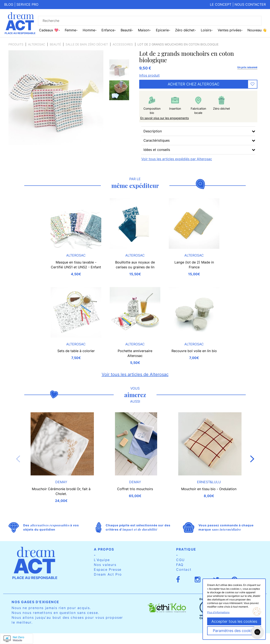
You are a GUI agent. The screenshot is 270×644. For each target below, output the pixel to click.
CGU (180, 560)
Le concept (221, 4)
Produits (16, 44)
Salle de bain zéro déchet (87, 44)
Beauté (55, 44)
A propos (104, 549)
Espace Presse (108, 569)
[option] (119, 69)
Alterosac (37, 44)
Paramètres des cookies (234, 631)
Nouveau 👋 (257, 30)
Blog (9, 4)
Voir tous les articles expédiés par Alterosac (177, 159)
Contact (184, 569)
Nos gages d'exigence (35, 602)
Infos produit (149, 75)
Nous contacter (250, 4)
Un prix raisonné (247, 67)
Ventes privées (229, 30)
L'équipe (102, 560)
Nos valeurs (105, 565)
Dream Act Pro (108, 574)
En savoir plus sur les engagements (165, 118)
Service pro (27, 4)
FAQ (180, 565)
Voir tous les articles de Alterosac (135, 374)
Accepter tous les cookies (234, 621)
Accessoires (123, 44)
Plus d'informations (218, 612)
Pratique (186, 549)
